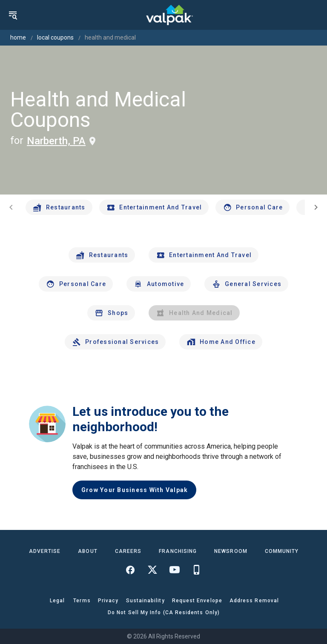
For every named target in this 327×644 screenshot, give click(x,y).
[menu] (13, 15)
